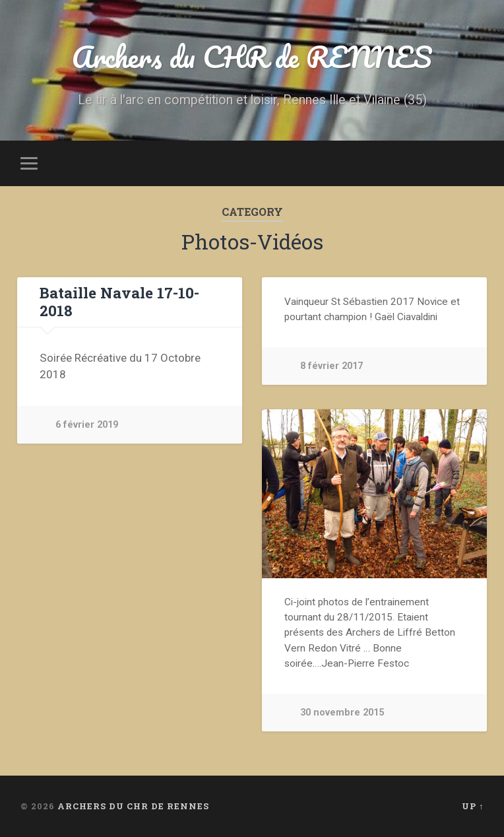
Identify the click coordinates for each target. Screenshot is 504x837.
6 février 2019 (87, 425)
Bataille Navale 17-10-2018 (119, 301)
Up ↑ (473, 806)
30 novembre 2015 (342, 713)
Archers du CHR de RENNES (252, 56)
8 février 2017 (331, 366)
